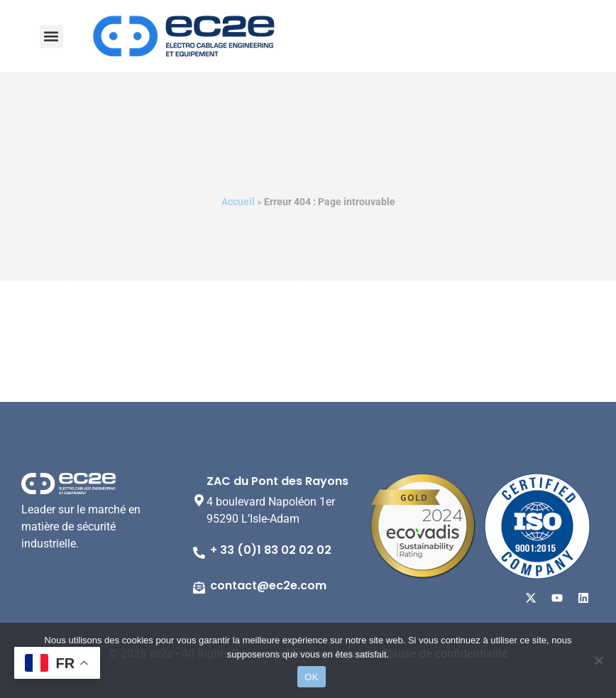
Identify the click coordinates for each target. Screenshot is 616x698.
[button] (51, 37)
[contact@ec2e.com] (199, 588)
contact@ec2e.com (268, 585)
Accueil (238, 202)
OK (311, 677)
